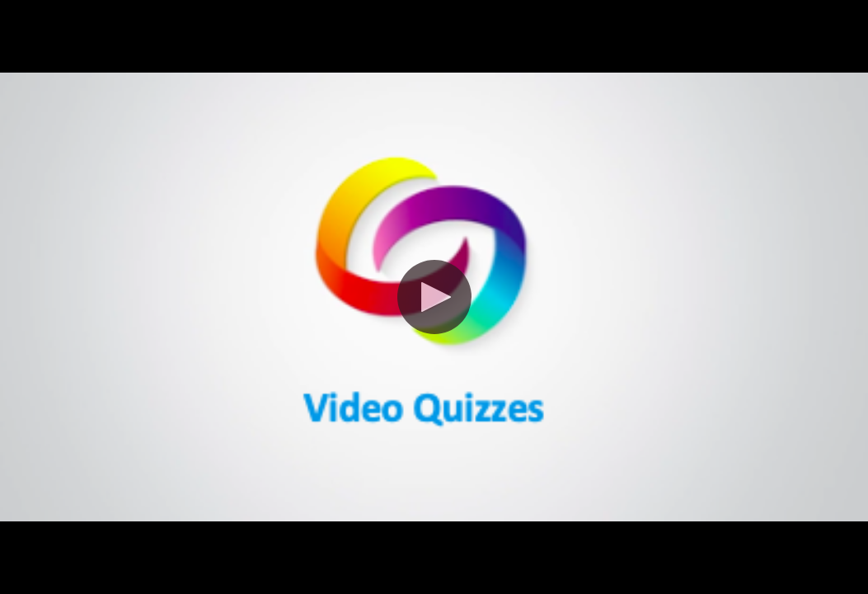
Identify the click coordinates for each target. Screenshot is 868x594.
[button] (434, 297)
